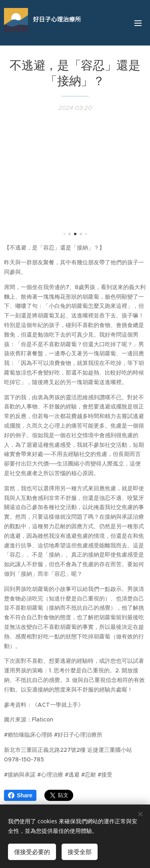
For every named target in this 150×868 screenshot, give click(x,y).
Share (20, 795)
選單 (138, 23)
